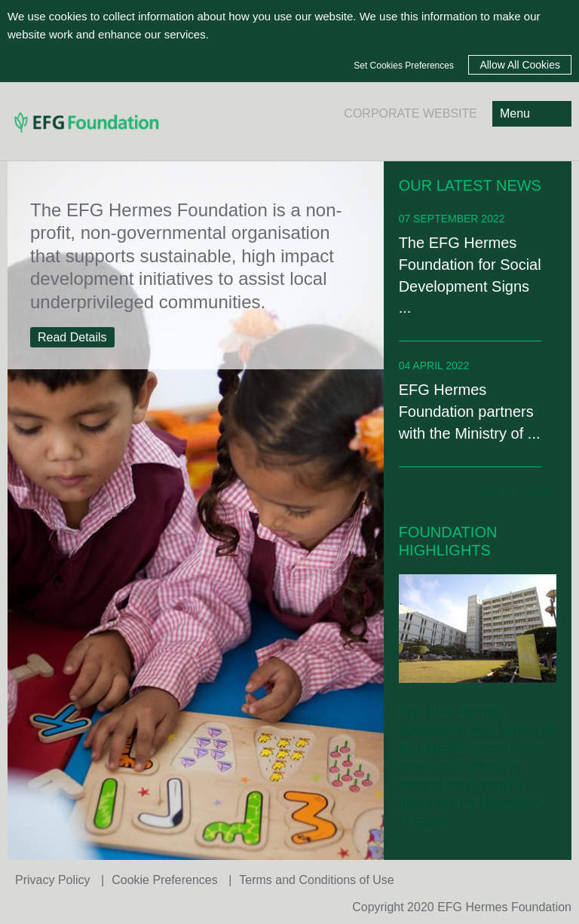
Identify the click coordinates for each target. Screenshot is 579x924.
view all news (515, 491)
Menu (515, 113)
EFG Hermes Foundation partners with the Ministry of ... (470, 412)
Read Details (72, 337)
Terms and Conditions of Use (316, 880)
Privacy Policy (54, 880)
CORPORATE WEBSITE (411, 113)
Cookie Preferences (166, 880)
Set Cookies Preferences (404, 66)
